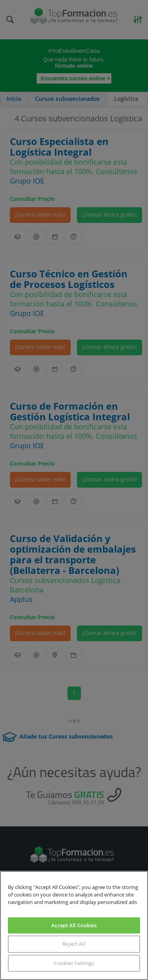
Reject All (74, 944)
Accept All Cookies (74, 925)
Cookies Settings (74, 963)
